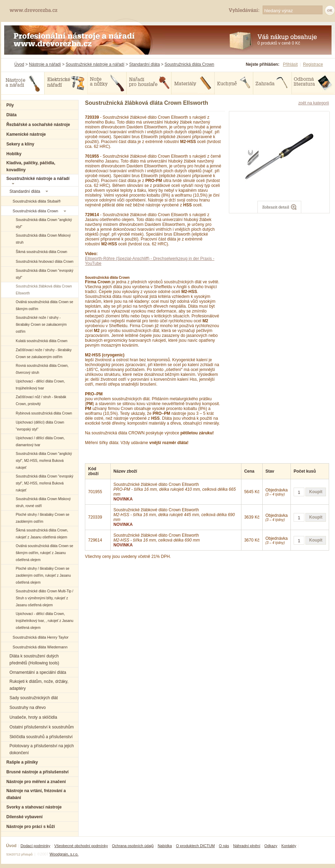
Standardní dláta (144, 64)
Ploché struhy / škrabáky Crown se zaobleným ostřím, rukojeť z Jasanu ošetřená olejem (43, 575)
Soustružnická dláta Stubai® (37, 201)
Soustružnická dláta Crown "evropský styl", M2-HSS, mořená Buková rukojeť (44, 483)
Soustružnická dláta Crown (189, 64)
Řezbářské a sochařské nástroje (38, 125)
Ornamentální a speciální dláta (38, 672)
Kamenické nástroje (26, 134)
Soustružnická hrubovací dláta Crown (45, 262)
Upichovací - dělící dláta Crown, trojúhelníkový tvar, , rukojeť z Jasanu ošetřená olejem (45, 621)
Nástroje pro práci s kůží (30, 827)
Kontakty (289, 846)
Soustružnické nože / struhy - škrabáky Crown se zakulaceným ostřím (41, 325)
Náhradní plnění (247, 846)
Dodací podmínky (35, 846)
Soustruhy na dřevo (27, 708)
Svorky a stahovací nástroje (34, 807)
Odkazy (271, 846)
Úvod (19, 64)
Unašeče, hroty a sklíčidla (33, 717)
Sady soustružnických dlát (34, 698)
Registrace (313, 64)
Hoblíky (14, 154)
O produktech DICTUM (196, 846)
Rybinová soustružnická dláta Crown (44, 413)
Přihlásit (290, 64)
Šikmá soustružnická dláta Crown (41, 252)
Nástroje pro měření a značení (36, 782)
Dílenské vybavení (24, 817)
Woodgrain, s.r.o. (64, 854)
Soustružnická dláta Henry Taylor (41, 637)
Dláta (11, 115)
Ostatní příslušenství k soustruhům (42, 727)
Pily (10, 105)
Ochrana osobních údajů (133, 846)
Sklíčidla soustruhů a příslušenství (41, 737)
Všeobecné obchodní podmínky (81, 846)
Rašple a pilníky (22, 762)
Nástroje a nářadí (45, 64)
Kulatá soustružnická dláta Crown (41, 341)
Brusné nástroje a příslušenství (37, 772)
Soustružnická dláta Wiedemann (40, 647)
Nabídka (165, 846)
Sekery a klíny (20, 144)
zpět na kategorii (314, 103)
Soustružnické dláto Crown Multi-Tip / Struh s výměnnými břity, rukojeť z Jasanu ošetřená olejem (44, 598)
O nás (224, 846)
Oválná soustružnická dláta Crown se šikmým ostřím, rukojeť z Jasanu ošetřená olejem (44, 553)
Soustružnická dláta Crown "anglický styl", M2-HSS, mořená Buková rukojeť (44, 461)
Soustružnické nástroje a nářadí (95, 64)
